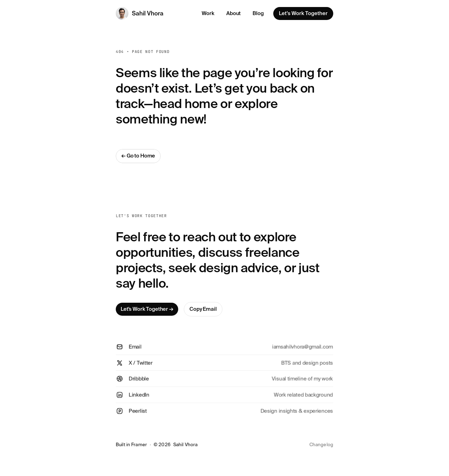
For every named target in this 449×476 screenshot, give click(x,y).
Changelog (321, 445)
